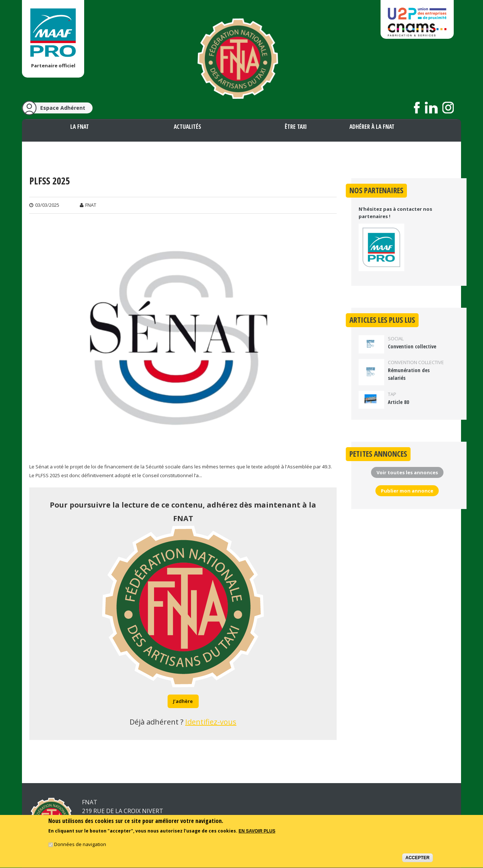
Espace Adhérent (63, 108)
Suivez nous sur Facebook (417, 108)
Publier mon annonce (407, 491)
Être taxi (296, 127)
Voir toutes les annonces (407, 472)
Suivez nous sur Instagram (448, 108)
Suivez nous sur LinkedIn (431, 108)
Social (396, 338)
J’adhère (183, 701)
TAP (392, 394)
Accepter (418, 859)
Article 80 (398, 402)
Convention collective (412, 346)
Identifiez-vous (211, 722)
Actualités (188, 127)
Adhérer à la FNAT (372, 127)
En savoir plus (257, 833)
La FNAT (80, 127)
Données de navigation (80, 846)
